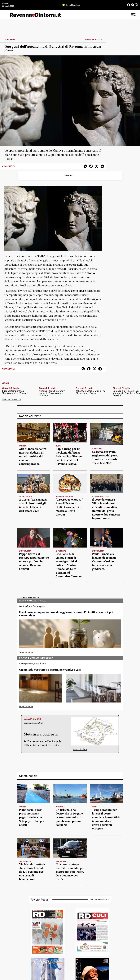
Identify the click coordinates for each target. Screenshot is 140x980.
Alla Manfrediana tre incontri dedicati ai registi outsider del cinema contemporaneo (33, 456)
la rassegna (26, 497)
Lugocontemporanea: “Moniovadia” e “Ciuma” (15, 392)
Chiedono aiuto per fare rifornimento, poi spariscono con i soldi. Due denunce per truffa (70, 872)
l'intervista (25, 551)
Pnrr (95, 807)
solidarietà (25, 861)
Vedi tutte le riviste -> (100, 900)
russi (58, 446)
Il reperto (97, 449)
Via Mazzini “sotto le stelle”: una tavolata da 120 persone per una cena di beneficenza (32, 872)
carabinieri (61, 861)
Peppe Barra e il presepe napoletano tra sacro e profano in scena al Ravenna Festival (34, 562)
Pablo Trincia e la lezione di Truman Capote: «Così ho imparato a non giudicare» (104, 562)
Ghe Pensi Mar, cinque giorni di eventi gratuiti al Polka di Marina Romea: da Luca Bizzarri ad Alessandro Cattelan (69, 565)
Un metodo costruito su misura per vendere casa (50, 670)
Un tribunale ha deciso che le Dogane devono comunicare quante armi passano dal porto (69, 817)
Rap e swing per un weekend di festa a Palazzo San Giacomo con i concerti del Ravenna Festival (70, 456)
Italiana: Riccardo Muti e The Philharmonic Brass (91, 392)
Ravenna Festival (65, 497)
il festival (61, 551)
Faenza (23, 807)
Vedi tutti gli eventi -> (12, 399)
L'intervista (98, 551)
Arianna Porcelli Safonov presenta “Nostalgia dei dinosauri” (52, 393)
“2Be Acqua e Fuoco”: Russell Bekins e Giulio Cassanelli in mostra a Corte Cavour (69, 507)
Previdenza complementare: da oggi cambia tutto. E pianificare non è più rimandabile (66, 614)
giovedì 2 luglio (11, 388)
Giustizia (60, 807)
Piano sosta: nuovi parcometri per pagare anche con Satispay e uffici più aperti (32, 817)
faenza (23, 446)
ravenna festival (101, 497)
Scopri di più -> (26, 652)
